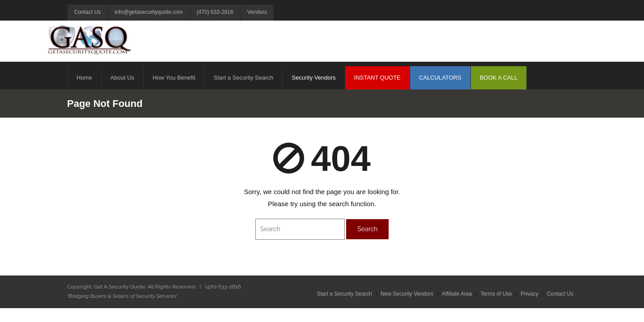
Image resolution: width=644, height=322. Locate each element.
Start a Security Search (344, 294)
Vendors (257, 12)
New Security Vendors (407, 294)
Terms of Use (496, 294)
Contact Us (87, 12)
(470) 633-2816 (215, 12)
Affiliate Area (457, 294)
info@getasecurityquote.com (148, 12)
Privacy (529, 294)
